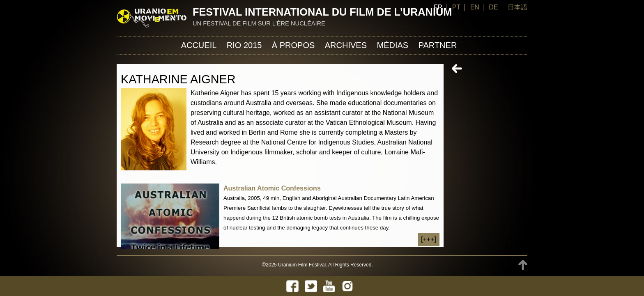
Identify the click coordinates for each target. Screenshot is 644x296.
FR (438, 7)
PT (456, 7)
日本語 (517, 7)
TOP (523, 265)
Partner (438, 45)
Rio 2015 (244, 45)
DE (493, 7)
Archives (346, 45)
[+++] (429, 239)
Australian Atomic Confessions (272, 188)
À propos (293, 45)
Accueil (199, 45)
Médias (392, 45)
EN (475, 7)
